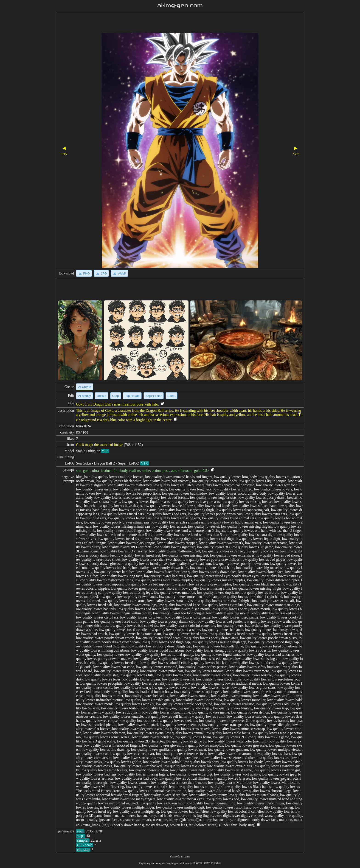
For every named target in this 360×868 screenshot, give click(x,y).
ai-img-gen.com (180, 6)
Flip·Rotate (132, 396)
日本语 (217, 863)
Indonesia (188, 863)
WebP (119, 273)
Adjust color (154, 396)
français (169, 863)
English (143, 863)
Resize (102, 396)
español (151, 863)
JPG (101, 273)
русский (178, 863)
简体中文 (198, 863)
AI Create (84, 387)
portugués (160, 863)
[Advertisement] (172, 22)
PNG (84, 273)
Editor (172, 396)
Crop (116, 396)
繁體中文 (208, 863)
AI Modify (84, 396)
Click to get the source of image (99, 445)
